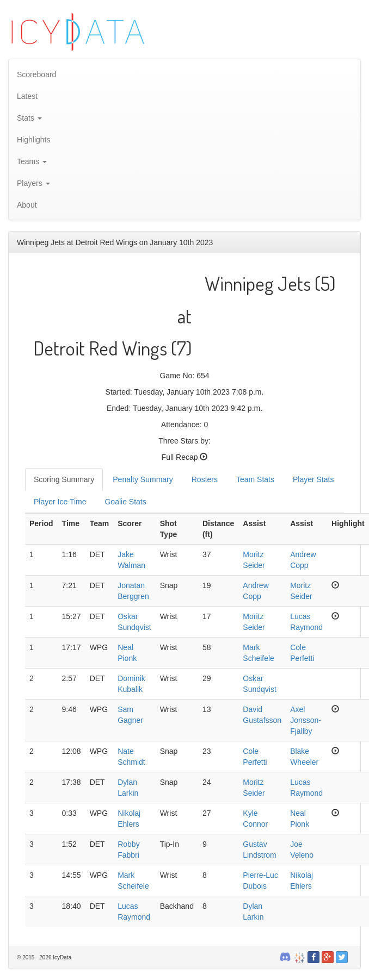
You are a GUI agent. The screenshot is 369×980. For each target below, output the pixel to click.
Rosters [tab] (205, 479)
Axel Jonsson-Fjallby (306, 720)
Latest (27, 96)
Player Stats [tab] (313, 479)
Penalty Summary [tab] (143, 479)
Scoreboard (36, 74)
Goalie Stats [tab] (125, 502)
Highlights (33, 140)
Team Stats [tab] (255, 479)
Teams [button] (32, 161)
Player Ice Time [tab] (60, 502)
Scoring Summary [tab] (64, 479)
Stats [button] (29, 118)
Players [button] (33, 183)
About (27, 205)
